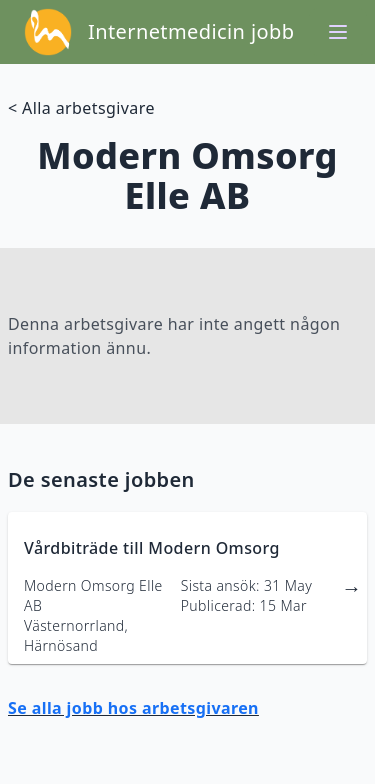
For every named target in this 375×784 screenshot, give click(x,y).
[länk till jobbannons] (187, 588)
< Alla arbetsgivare (81, 108)
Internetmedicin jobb (191, 31)
